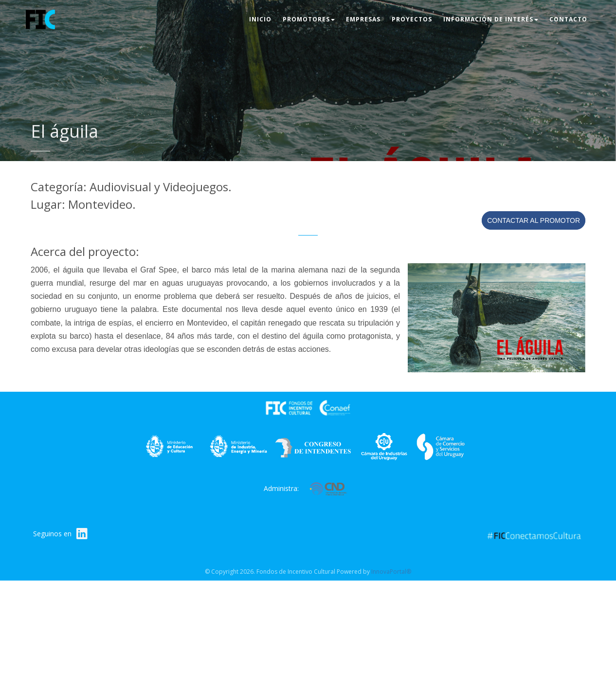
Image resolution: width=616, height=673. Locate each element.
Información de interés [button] (491, 19)
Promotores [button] (309, 19)
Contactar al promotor (534, 220)
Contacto (568, 19)
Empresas (363, 19)
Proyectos (412, 19)
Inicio (260, 19)
